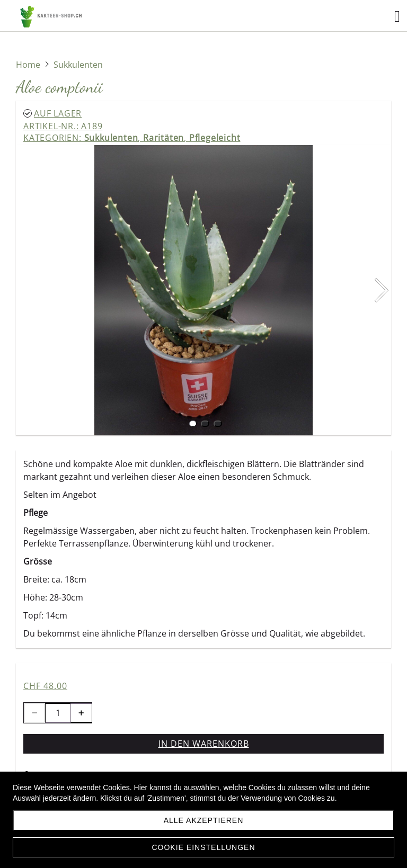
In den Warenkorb (204, 744)
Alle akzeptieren (204, 820)
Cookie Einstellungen (203, 847)
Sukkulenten (111, 138)
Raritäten (163, 138)
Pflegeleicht (215, 138)
